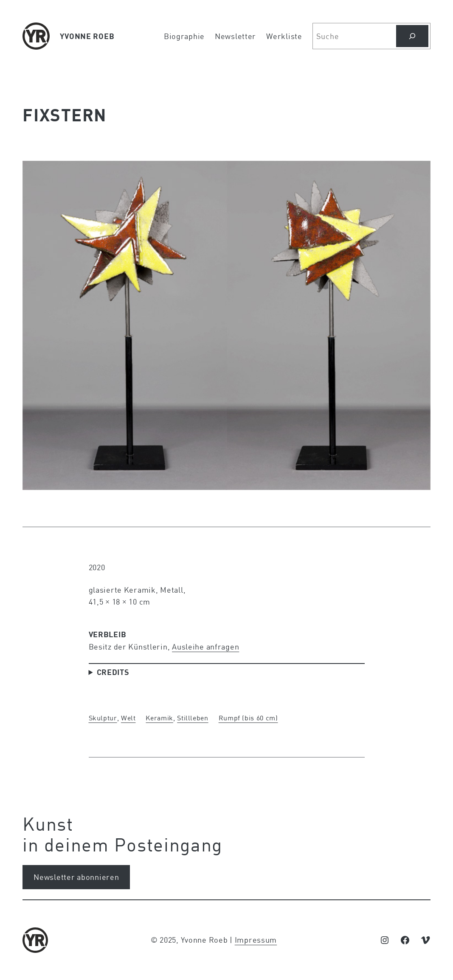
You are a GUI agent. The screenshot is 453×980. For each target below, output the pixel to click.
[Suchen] (412, 36)
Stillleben (193, 718)
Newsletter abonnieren (76, 877)
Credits (113, 672)
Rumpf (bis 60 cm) (248, 718)
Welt (128, 718)
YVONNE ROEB (87, 36)
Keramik (159, 718)
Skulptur (103, 718)
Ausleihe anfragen (205, 647)
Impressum (256, 940)
